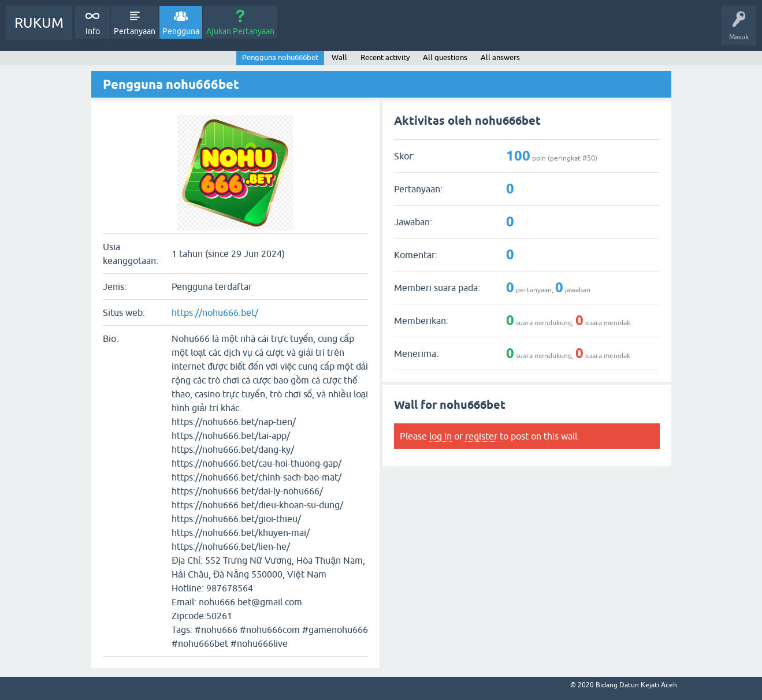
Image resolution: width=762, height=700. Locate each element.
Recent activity (385, 57)
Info (93, 31)
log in (441, 436)
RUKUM (39, 23)
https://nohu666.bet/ (215, 312)
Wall (339, 57)
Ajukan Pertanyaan (240, 31)
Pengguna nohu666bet (280, 57)
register (481, 436)
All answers (500, 57)
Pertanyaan (135, 31)
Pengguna (181, 31)
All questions (445, 57)
